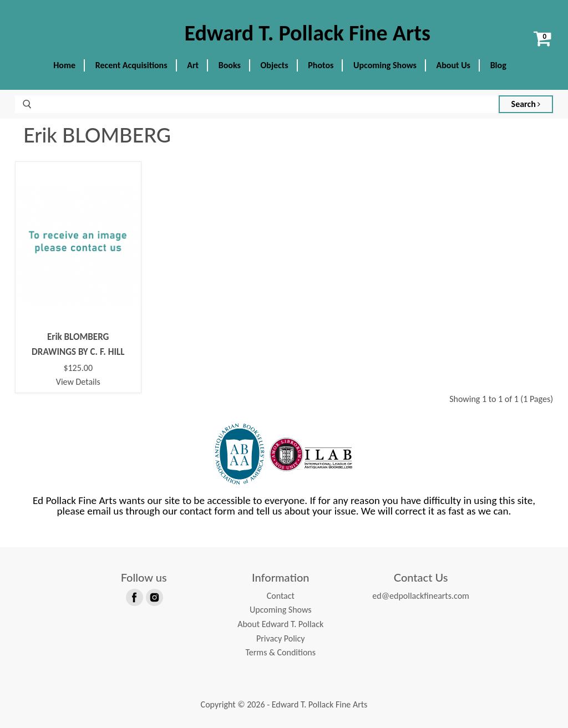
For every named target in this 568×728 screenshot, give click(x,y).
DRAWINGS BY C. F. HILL (78, 352)
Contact (281, 596)
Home (64, 65)
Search (526, 104)
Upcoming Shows (385, 65)
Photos (321, 65)
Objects (275, 65)
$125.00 (78, 368)
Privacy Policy (281, 638)
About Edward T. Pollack (280, 624)
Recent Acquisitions (131, 65)
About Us (453, 65)
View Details (78, 382)
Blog (498, 65)
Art (193, 65)
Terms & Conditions (280, 652)
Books (230, 65)
